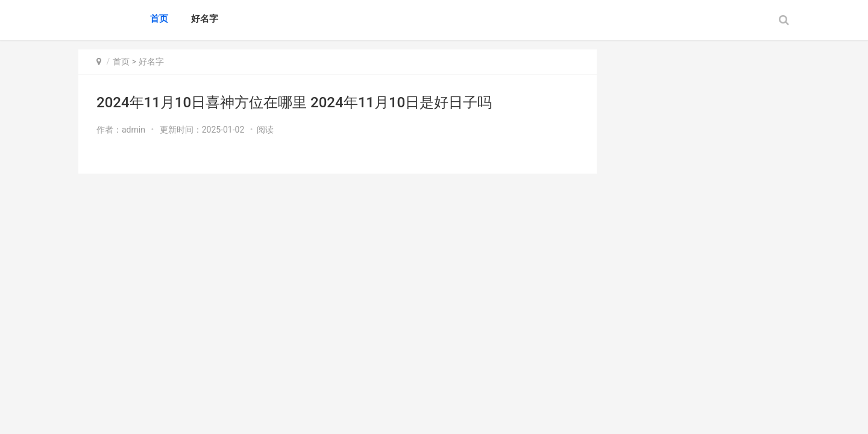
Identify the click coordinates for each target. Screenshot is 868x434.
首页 (159, 19)
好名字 (205, 19)
